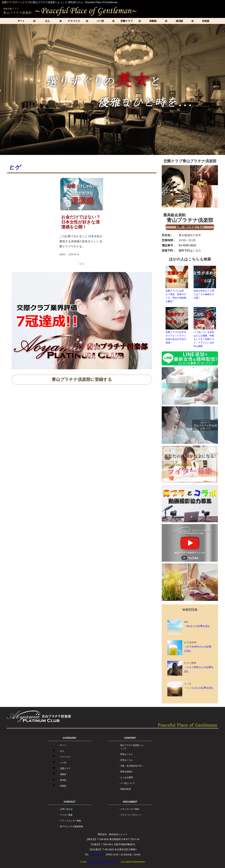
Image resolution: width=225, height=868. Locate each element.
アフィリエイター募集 (70, 821)
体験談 (153, 21)
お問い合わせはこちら (190, 227)
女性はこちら (127, 760)
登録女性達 (126, 789)
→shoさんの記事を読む (197, 626)
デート (21, 21)
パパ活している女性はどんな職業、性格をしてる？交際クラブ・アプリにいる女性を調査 (205, 327)
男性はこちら (127, 754)
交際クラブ (127, 21)
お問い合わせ (66, 809)
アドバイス (74, 21)
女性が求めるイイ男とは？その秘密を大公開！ (205, 282)
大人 (47, 21)
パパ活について (128, 783)
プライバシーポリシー (131, 815)
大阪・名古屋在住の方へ (132, 766)
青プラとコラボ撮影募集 (72, 826)
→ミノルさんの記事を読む (199, 688)
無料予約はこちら (190, 250)
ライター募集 (66, 815)
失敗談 (206, 21)
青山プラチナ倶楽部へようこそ (132, 747)
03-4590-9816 (187, 245)
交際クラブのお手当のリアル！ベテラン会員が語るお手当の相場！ (177, 325)
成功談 (179, 21)
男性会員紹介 (127, 772)
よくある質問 (127, 777)
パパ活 (100, 21)
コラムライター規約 (130, 809)
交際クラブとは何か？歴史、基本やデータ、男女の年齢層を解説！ (177, 284)
